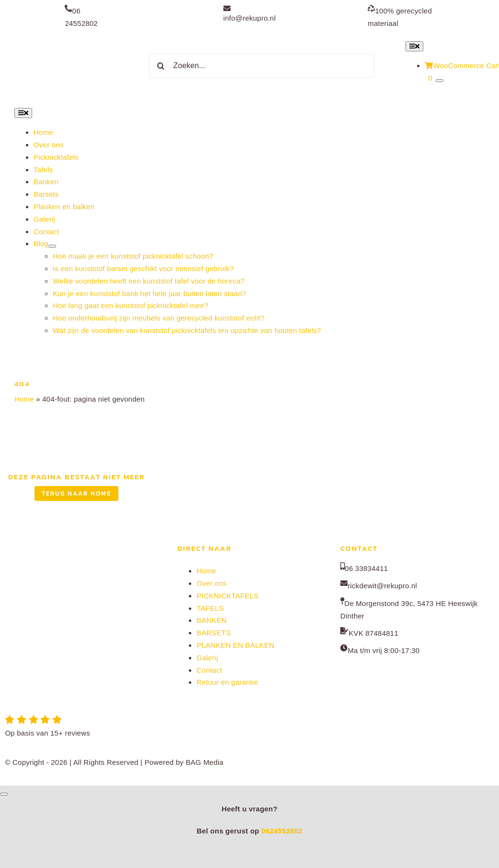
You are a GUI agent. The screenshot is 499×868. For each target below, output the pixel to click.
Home (24, 399)
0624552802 (282, 831)
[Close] (4, 794)
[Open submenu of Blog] (52, 246)
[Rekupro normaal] (66, 41)
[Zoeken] (161, 66)
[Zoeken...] (262, 66)
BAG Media (204, 762)
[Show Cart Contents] (440, 81)
